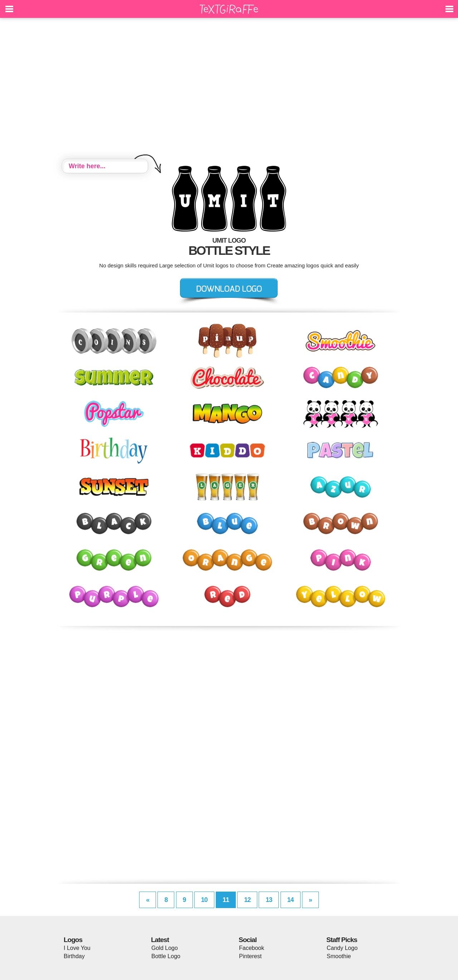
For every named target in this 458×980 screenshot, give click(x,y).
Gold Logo (165, 948)
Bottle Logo (166, 956)
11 (226, 900)
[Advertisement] (229, 89)
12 (247, 900)
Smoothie (339, 956)
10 (204, 900)
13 (269, 900)
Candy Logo (342, 948)
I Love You (77, 948)
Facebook (252, 948)
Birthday (74, 956)
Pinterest (250, 956)
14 (291, 900)
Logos (73, 940)
